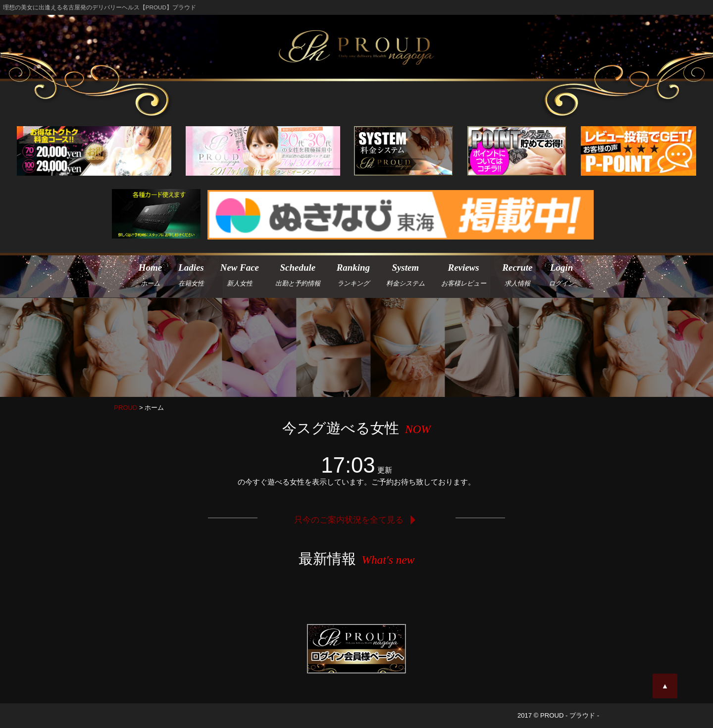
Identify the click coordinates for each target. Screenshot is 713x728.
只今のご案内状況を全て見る (356, 520)
